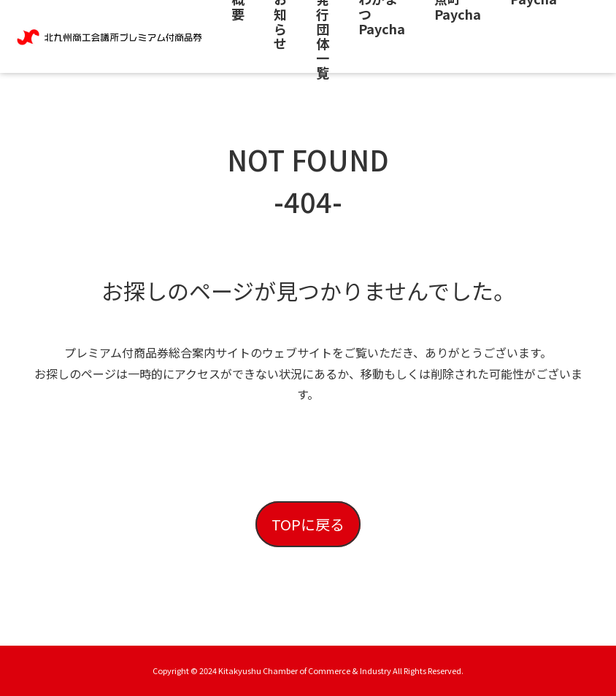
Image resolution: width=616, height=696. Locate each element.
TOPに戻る (308, 524)
